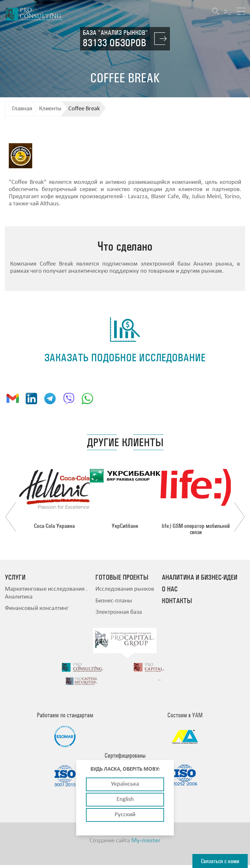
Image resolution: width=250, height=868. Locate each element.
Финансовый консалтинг (37, 608)
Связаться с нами (220, 861)
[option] (55, 499)
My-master (146, 844)
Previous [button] (11, 517)
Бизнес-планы (114, 601)
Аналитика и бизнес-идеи (200, 577)
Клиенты (50, 109)
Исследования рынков (125, 589)
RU (228, 12)
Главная (22, 109)
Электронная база (119, 612)
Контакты (177, 601)
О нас (170, 589)
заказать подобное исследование (125, 358)
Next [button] (239, 517)
